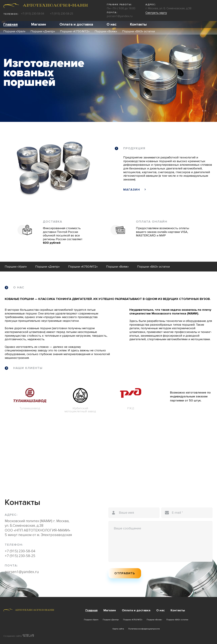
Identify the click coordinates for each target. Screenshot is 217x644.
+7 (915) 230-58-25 (62, 14)
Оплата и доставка (72, 24)
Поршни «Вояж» (106, 31)
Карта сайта (118, 629)
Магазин (37, 24)
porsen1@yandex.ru (120, 16)
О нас (105, 24)
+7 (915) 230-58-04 (33, 14)
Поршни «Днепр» (43, 31)
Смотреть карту (156, 13)
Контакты (131, 24)
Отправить (125, 573)
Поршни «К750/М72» (75, 31)
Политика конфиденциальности (144, 629)
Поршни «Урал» (14, 31)
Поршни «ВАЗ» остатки (139, 31)
